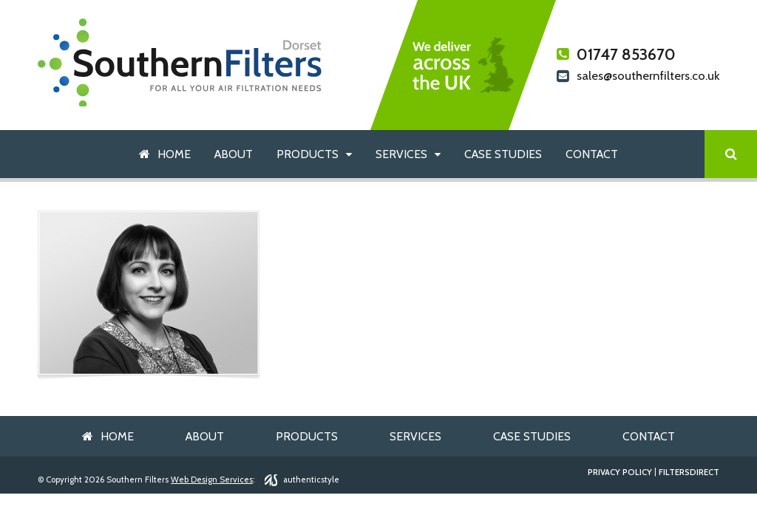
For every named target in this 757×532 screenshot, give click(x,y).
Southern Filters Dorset (180, 62)
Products (308, 154)
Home (174, 154)
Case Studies (503, 154)
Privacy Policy (620, 473)
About (234, 154)
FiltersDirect (689, 473)
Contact (592, 154)
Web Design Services (212, 480)
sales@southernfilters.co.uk (638, 77)
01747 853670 (616, 54)
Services (401, 154)
